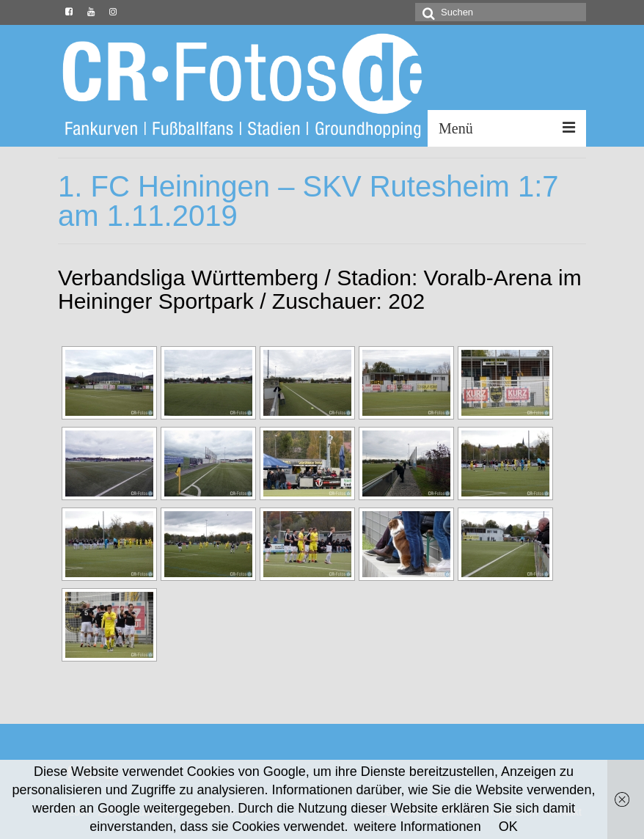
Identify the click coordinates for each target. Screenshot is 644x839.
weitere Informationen (418, 827)
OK (508, 827)
